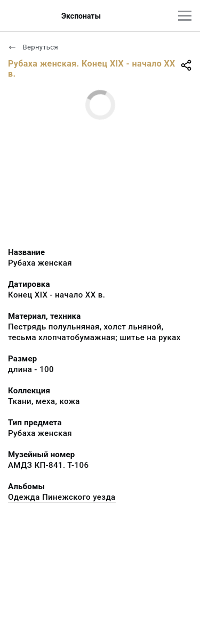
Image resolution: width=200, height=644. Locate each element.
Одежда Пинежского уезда (62, 497)
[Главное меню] (185, 16)
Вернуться (33, 47)
